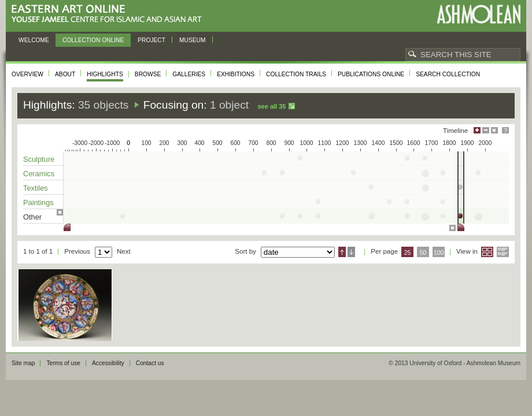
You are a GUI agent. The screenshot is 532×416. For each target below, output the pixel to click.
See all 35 (271, 106)
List (503, 252)
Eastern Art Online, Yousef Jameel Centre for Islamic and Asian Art (110, 14)
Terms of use (63, 363)
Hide (494, 130)
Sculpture (39, 159)
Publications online (371, 74)
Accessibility (108, 363)
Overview (27, 74)
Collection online (93, 40)
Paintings (38, 203)
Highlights (105, 74)
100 (439, 253)
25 (408, 253)
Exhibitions (236, 74)
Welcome (34, 40)
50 (423, 253)
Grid (487, 252)
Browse (148, 74)
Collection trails (296, 74)
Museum (193, 40)
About (65, 74)
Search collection (448, 74)
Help (505, 130)
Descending (351, 252)
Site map (23, 363)
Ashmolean (479, 14)
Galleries (189, 74)
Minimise (486, 130)
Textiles (36, 188)
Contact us (150, 363)
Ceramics (39, 174)
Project (152, 40)
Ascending (342, 252)
